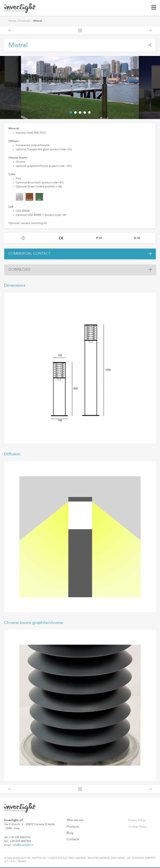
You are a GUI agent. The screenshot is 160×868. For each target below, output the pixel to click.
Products (25, 21)
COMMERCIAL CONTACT (30, 254)
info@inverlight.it (23, 845)
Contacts (73, 840)
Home (12, 21)
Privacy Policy (137, 820)
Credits (152, 858)
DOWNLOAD (19, 270)
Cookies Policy (137, 827)
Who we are (75, 820)
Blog (70, 833)
